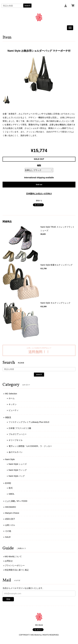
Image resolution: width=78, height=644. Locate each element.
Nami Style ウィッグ (18, 470)
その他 (8, 531)
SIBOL (12, 494)
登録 (8, 599)
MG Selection (11, 394)
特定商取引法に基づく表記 (17, 570)
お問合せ (9, 561)
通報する (39, 201)
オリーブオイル (16, 440)
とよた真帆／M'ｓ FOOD (16, 501)
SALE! (8, 537)
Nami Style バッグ (17, 476)
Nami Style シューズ (18, 464)
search (27, 6)
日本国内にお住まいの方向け (39, 194)
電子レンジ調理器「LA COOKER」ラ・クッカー (30, 446)
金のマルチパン (16, 452)
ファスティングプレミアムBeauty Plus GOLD (29, 422)
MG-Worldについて (13, 557)
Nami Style (10, 459)
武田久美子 (10, 519)
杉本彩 (8, 483)
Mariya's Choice (12, 513)
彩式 (11, 488)
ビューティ (14, 410)
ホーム (12, 398)
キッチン (13, 404)
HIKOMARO (10, 507)
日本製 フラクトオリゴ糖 (20, 428)
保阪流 (8, 417)
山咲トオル (10, 525)
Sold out (39, 185)
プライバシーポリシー (15, 565)
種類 (39, 165)
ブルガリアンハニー (18, 434)
